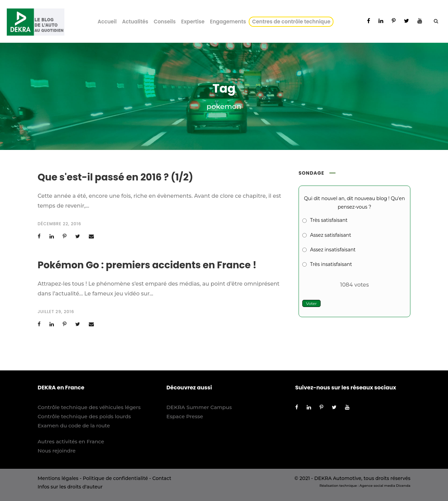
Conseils (165, 22)
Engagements (228, 22)
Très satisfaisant (329, 220)
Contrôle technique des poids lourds (84, 416)
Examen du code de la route (74, 426)
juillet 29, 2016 (56, 312)
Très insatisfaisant (331, 264)
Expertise (193, 22)
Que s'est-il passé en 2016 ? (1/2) (115, 177)
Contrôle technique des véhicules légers (89, 407)
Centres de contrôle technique (292, 22)
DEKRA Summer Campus (199, 407)
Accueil (107, 22)
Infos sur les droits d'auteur (70, 487)
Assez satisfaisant (331, 235)
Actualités (135, 22)
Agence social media (377, 486)
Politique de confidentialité (115, 478)
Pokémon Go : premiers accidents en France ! (147, 265)
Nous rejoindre (57, 451)
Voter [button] (311, 303)
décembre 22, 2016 (59, 224)
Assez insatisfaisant (333, 250)
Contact (162, 478)
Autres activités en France (71, 441)
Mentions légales (58, 478)
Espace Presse (185, 416)
